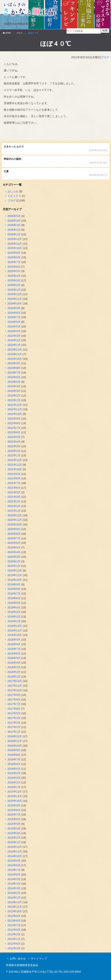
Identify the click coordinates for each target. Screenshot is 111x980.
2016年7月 (14, 759)
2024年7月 (14, 317)
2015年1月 (14, 842)
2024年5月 (14, 326)
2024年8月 (14, 313)
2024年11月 (15, 299)
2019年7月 (14, 594)
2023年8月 (14, 368)
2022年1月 (14, 455)
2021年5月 (14, 492)
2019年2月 (14, 617)
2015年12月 (15, 792)
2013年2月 (14, 934)
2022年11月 (15, 409)
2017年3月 (14, 723)
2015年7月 (14, 815)
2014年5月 (14, 879)
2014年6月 (14, 875)
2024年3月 (14, 336)
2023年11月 (15, 354)
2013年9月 (14, 916)
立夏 (56, 174)
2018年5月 (14, 658)
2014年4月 (14, 884)
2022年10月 (15, 414)
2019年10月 (15, 580)
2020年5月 (14, 547)
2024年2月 (14, 340)
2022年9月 (14, 419)
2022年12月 (15, 405)
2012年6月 (14, 944)
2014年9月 (14, 861)
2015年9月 (14, 805)
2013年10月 (15, 911)
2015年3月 (14, 833)
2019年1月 (14, 621)
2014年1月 (14, 898)
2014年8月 (14, 865)
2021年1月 (14, 511)
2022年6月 (14, 432)
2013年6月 (14, 930)
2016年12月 (15, 736)
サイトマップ (39, 959)
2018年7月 (14, 649)
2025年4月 (14, 276)
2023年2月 (14, 396)
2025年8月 (14, 257)
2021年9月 (14, 474)
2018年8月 (14, 644)
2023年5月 (14, 382)
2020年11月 (15, 520)
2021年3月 (14, 501)
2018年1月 (14, 677)
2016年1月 (14, 787)
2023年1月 (14, 400)
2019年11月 (15, 575)
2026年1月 (14, 234)
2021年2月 (14, 506)
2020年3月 (14, 557)
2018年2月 (14, 672)
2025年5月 (14, 271)
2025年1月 (14, 290)
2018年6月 (14, 654)
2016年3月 (14, 778)
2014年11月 (15, 852)
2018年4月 (14, 663)
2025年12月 (15, 239)
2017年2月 (14, 727)
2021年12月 (15, 460)
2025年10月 (15, 248)
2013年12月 (15, 902)
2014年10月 (15, 856)
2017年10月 (15, 690)
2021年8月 (14, 478)
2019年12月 (15, 571)
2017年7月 (14, 704)
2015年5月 (14, 824)
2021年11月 (15, 465)
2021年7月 (14, 483)
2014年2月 (14, 893)
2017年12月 (15, 681)
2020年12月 (15, 515)
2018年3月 (14, 667)
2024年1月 (14, 345)
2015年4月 (14, 828)
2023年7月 (14, 373)
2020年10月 (15, 524)
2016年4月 (14, 773)
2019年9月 (14, 584)
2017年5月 (14, 713)
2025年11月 (15, 244)
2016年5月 (14, 769)
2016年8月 (14, 755)
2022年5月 (14, 437)
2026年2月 (14, 230)
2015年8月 (14, 810)
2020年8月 (14, 534)
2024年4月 (14, 331)
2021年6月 (14, 488)
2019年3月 (14, 612)
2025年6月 (14, 267)
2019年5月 (14, 603)
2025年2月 (14, 285)
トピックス (14, 196)
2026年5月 (14, 216)
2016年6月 (14, 764)
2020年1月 (14, 566)
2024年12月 (15, 294)
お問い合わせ (18, 959)
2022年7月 (14, 428)
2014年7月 (14, 870)
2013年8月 (14, 921)
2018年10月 (15, 635)
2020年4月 (14, 552)
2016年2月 (14, 782)
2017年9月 (14, 695)
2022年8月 (14, 423)
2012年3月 (14, 948)
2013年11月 (15, 907)
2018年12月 (15, 626)
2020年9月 (14, 529)
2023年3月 (14, 391)
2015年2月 (14, 838)
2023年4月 (14, 386)
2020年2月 (14, 561)
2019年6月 (14, 598)
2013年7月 (14, 925)
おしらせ (13, 191)
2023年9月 (14, 363)
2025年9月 (14, 253)
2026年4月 (14, 221)
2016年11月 (15, 741)
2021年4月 (14, 497)
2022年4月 (14, 442)
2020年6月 (14, 543)
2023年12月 (15, 350)
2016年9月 (14, 750)
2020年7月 (14, 538)
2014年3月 (14, 888)
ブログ (105, 57)
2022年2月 (14, 451)
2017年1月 (14, 732)
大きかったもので (56, 149)
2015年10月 (15, 801)
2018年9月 (14, 640)
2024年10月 (15, 303)
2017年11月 (15, 686)
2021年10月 (15, 469)
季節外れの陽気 (56, 161)
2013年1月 (14, 939)
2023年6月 (14, 377)
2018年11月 (15, 630)
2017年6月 (14, 709)
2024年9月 (14, 308)
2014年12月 (15, 847)
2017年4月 (14, 718)
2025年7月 (14, 262)
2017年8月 (14, 700)
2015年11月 (15, 796)
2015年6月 (14, 819)
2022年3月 (14, 446)
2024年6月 (14, 322)
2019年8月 (14, 589)
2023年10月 (15, 359)
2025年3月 (14, 280)
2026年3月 (14, 225)
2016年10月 (15, 746)
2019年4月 (14, 607)
